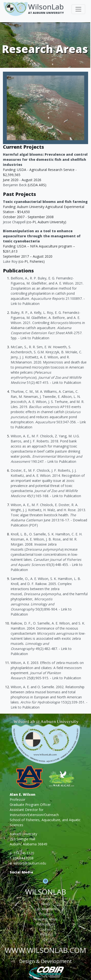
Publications (46, 924)
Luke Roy (10, 261)
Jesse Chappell (14, 222)
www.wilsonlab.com (45, 950)
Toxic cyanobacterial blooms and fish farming (45, 202)
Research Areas (45, 919)
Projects (46, 914)
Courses (45, 929)
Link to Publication (25, 304)
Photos (45, 934)
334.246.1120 (24, 853)
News (45, 904)
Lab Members (46, 909)
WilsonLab (46, 7)
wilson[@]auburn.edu (30, 863)
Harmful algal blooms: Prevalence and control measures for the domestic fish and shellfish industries (45, 159)
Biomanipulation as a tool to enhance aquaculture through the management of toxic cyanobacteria (42, 236)
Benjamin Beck (15, 185)
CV (45, 939)
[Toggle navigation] (78, 9)
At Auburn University (46, 13)
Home (46, 899)
